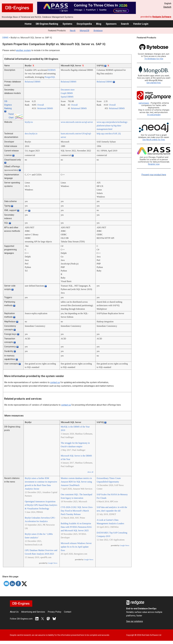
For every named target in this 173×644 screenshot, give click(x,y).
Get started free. (154, 83)
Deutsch (167, 7)
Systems (67, 24)
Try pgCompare (154, 115)
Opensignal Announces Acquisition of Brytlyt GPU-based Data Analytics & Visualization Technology (41, 505)
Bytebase (98, 31)
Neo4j (73, 31)
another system (24, 50)
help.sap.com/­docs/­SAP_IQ (109, 134)
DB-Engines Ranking (47, 24)
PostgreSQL (50, 77)
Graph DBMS (67, 93)
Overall (41, 105)
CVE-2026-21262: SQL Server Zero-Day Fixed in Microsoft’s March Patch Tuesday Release (77, 511)
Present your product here (154, 175)
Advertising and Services (33, 612)
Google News (53, 563)
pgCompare (144, 103)
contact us (55, 382)
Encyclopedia (84, 24)
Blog (99, 24)
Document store (68, 90)
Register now (154, 164)
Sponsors (111, 24)
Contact (68, 612)
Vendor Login (141, 24)
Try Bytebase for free (154, 59)
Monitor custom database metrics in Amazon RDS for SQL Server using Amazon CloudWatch (76, 482)
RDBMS (52, 70)
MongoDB (84, 31)
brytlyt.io (29, 122)
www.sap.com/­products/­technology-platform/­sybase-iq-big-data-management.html (112, 126)
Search (125, 24)
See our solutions (135, 621)
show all (90, 472)
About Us (14, 612)
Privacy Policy (55, 612)
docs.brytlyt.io (31, 134)
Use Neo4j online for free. (154, 140)
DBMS (5, 38)
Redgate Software (162, 17)
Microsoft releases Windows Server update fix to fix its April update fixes (76, 547)
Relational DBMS (33, 82)
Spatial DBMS (67, 97)
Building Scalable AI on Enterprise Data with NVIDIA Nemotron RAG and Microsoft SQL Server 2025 (76, 527)
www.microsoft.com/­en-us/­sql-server (77, 122)
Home (28, 24)
